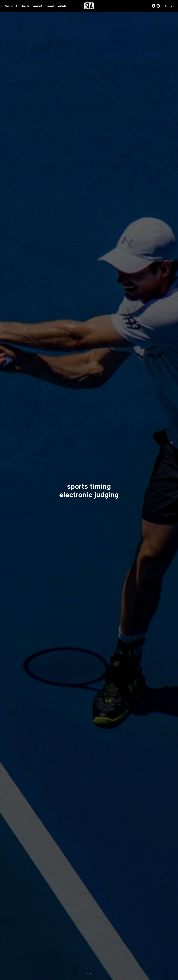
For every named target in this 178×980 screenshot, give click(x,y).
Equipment (37, 6)
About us (9, 6)
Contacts (62, 6)
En (166, 6)
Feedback (50, 6)
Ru (171, 6)
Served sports (23, 6)
